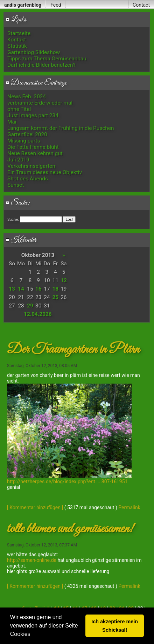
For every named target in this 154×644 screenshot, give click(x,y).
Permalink (129, 507)
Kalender (21, 240)
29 (30, 306)
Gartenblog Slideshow (34, 52)
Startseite (19, 33)
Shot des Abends (28, 179)
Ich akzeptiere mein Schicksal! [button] (115, 626)
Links (16, 20)
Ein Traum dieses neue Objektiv (45, 172)
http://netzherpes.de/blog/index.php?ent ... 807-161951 (67, 482)
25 (55, 297)
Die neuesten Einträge (36, 83)
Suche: (18, 203)
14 (21, 289)
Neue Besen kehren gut (35, 153)
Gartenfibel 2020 (27, 134)
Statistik (17, 46)
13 (12, 289)
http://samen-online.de (32, 560)
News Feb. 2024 (27, 97)
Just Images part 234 (33, 115)
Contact (141, 5)
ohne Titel (19, 109)
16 (38, 289)
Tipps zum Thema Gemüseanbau (47, 59)
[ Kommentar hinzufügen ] (35, 507)
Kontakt (17, 40)
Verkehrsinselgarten (31, 166)
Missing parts (24, 141)
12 (64, 280)
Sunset (16, 185)
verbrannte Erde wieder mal (40, 103)
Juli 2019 (18, 160)
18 (55, 289)
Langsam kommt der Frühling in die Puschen (61, 128)
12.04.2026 (38, 314)
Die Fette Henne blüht (33, 147)
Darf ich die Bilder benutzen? (41, 65)
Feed (56, 5)
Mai (12, 122)
